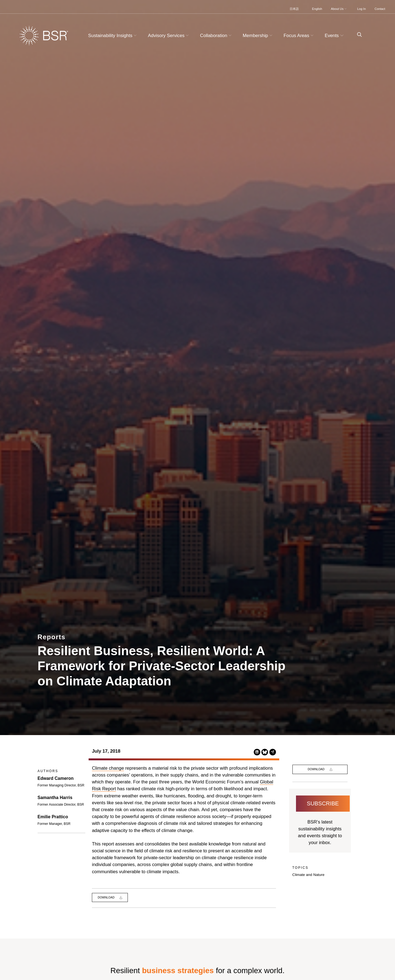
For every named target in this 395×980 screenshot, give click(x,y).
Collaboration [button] (216, 36)
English (317, 9)
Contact (380, 9)
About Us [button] (339, 9)
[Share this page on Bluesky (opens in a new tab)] (265, 752)
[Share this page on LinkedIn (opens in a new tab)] (257, 752)
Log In (361, 9)
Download (106, 897)
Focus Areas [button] (299, 36)
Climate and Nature (308, 875)
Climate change (108, 768)
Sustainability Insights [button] (113, 36)
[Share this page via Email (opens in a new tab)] (273, 752)
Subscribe (323, 803)
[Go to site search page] (357, 35)
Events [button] (335, 36)
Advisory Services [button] (169, 36)
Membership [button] (258, 36)
